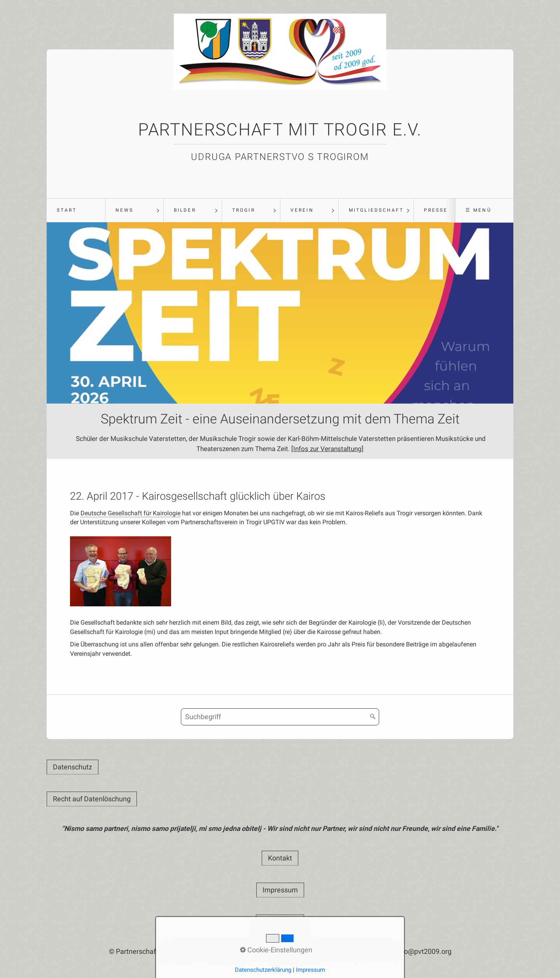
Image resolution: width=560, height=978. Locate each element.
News (124, 210)
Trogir (243, 210)
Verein (302, 210)
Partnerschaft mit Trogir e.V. (280, 130)
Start (67, 210)
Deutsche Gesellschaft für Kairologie (130, 514)
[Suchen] (373, 717)
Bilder (185, 210)
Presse (436, 210)
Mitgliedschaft (376, 210)
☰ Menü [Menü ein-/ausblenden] (478, 210)
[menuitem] (76, 211)
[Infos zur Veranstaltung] (359, 451)
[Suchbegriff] (280, 717)
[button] (73, 767)
